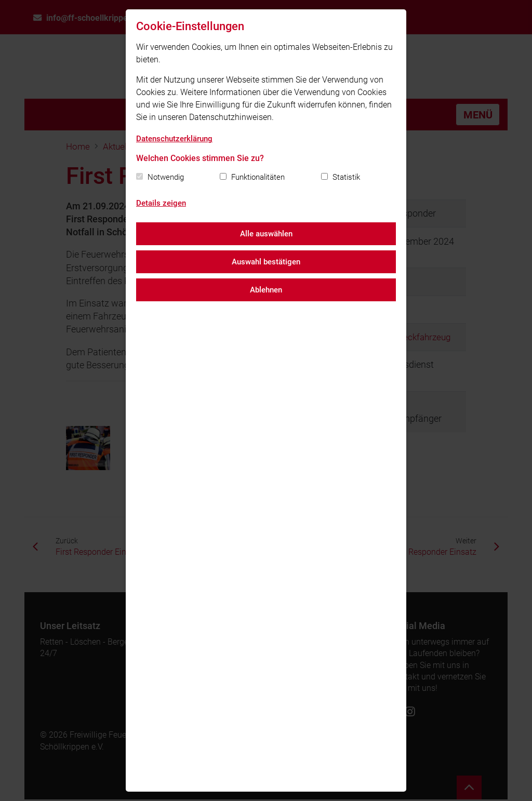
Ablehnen (266, 290)
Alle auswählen (266, 234)
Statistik (346, 177)
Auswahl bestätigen (266, 262)
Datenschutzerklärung (174, 139)
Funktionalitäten (258, 177)
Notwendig (166, 177)
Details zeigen (161, 203)
